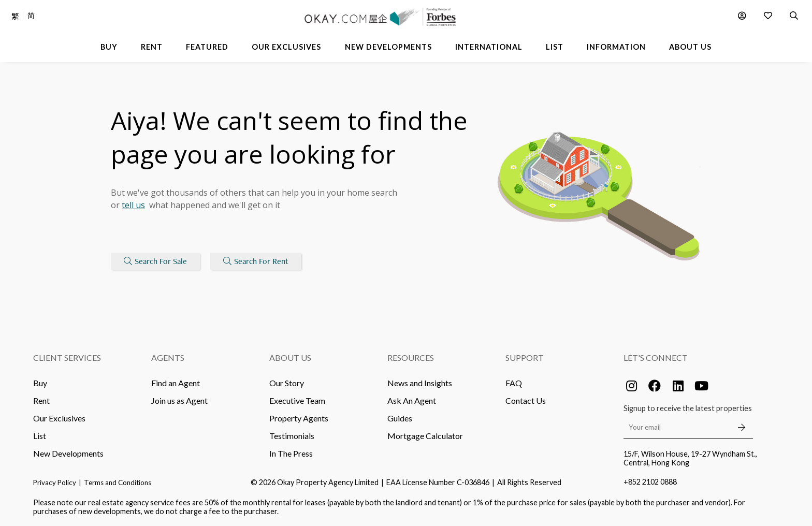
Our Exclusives (59, 418)
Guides (400, 418)
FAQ (514, 383)
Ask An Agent (412, 400)
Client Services (67, 357)
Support (525, 357)
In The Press (291, 453)
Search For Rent (256, 261)
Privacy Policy (55, 483)
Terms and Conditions (118, 483)
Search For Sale (155, 261)
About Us (290, 357)
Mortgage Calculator (425, 436)
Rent (41, 400)
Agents (168, 357)
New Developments (68, 453)
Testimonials (292, 436)
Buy (40, 383)
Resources (411, 357)
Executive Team (297, 400)
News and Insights (420, 383)
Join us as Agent (179, 400)
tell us (133, 205)
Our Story (287, 383)
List (40, 436)
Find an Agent (176, 383)
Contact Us (526, 400)
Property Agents (299, 418)
